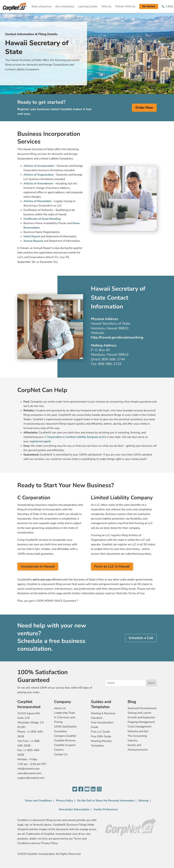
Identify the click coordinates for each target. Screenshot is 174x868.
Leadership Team (65, 713)
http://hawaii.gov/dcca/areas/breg (117, 337)
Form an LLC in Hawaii (112, 566)
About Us (60, 708)
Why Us (106, 6)
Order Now (144, 108)
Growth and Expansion (141, 717)
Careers (59, 750)
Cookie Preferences (106, 809)
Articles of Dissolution (37, 201)
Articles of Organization (38, 175)
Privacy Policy (64, 801)
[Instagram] (99, 789)
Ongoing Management (141, 722)
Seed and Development (142, 708)
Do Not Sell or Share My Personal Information (106, 801)
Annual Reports (33, 241)
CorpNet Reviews (65, 741)
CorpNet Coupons (65, 745)
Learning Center (88, 6)
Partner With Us (125, 6)
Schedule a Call (141, 638)
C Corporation (53, 437)
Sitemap (144, 801)
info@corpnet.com (28, 769)
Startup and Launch (139, 713)
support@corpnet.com (31, 778)
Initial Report (32, 236)
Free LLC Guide (100, 732)
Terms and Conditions (38, 801)
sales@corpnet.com (29, 773)
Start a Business (42, 6)
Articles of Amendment (38, 184)
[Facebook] (81, 789)
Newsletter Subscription (74, 809)
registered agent (40, 441)
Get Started (149, 6)
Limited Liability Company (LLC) (86, 437)
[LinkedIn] (93, 789)
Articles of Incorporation (39, 166)
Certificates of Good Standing (42, 219)
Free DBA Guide (101, 736)
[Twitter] (75, 789)
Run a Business (65, 6)
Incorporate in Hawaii (38, 566)
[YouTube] (87, 789)
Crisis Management (140, 727)
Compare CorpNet (65, 736)
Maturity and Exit (138, 731)
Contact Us (61, 754)
